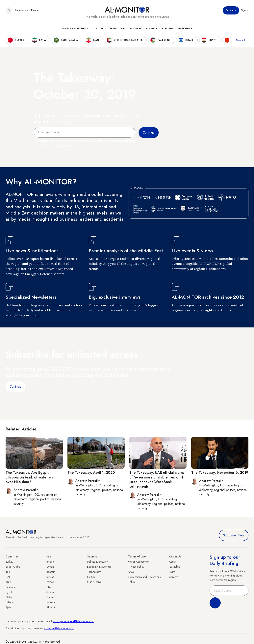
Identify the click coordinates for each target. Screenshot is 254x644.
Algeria (51, 607)
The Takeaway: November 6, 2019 (220, 473)
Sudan (50, 592)
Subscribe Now (234, 535)
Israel (9, 582)
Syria (8, 607)
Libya (49, 587)
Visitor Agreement (138, 562)
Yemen (50, 582)
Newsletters (22, 12)
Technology (117, 30)
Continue (15, 386)
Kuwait (50, 577)
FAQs (131, 572)
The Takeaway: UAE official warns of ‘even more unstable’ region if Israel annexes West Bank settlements (157, 479)
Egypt (9, 592)
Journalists (174, 567)
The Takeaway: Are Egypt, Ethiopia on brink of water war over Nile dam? (30, 477)
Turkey (9, 562)
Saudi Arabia (13, 567)
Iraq (49, 556)
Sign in (245, 12)
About (172, 562)
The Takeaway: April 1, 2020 (91, 473)
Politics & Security (75, 30)
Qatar (9, 597)
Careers (173, 577)
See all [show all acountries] (241, 41)
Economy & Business (144, 30)
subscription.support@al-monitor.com (73, 621)
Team (172, 572)
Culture (98, 30)
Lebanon (10, 602)
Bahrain (51, 572)
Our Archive (94, 582)
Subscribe (231, 12)
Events (35, 12)
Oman (50, 567)
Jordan (50, 562)
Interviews (185, 30)
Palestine (11, 587)
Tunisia (50, 597)
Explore (167, 30)
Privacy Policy (136, 567)
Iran (8, 572)
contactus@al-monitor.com (59, 628)
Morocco (52, 602)
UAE (8, 577)
